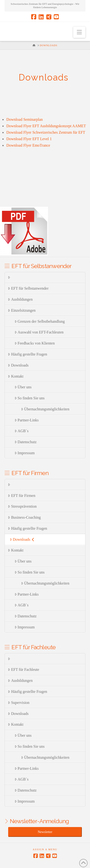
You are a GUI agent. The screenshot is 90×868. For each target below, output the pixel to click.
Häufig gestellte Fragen (27, 354)
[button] (79, 32)
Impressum (25, 453)
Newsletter (45, 832)
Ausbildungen (20, 299)
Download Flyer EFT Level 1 (29, 139)
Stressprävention (22, 506)
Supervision (19, 703)
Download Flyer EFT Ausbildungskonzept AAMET (46, 126)
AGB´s (22, 431)
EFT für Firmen (22, 496)
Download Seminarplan (24, 119)
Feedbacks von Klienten (35, 343)
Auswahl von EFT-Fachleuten (39, 332)
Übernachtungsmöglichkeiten (45, 409)
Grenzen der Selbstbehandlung (40, 321)
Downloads (18, 365)
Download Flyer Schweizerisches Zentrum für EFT (46, 132)
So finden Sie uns (30, 398)
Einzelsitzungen (22, 310)
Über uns (23, 387)
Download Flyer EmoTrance (28, 145)
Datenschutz (26, 442)
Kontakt (16, 376)
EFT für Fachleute (24, 670)
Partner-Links (27, 420)
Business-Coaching (24, 517)
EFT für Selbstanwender (28, 288)
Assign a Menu (45, 849)
